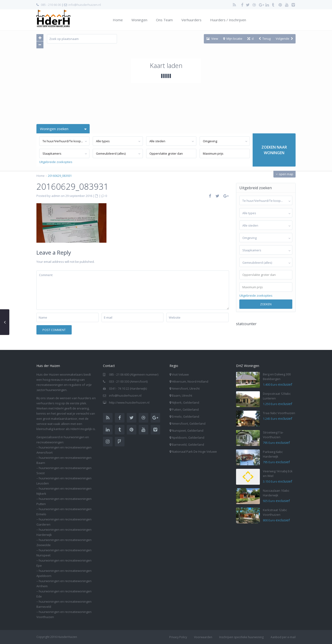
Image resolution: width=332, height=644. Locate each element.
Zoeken (266, 304)
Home (118, 20)
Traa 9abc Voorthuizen (279, 413)
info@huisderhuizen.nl (85, 5)
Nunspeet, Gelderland (188, 431)
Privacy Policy (178, 637)
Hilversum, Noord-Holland (190, 381)
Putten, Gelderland (185, 409)
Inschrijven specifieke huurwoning (241, 637)
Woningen (139, 20)
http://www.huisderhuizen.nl (129, 402)
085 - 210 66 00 (51, 5)
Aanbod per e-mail (283, 637)
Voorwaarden (203, 637)
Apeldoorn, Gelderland (188, 438)
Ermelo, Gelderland (185, 416)
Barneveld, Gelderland (188, 445)
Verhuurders (191, 20)
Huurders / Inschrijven (228, 20)
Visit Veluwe (180, 374)
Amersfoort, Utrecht (186, 388)
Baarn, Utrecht (182, 395)
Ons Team (164, 20)
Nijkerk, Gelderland (185, 402)
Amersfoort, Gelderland (189, 423)
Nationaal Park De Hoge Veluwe (194, 452)
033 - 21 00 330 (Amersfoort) (128, 381)
